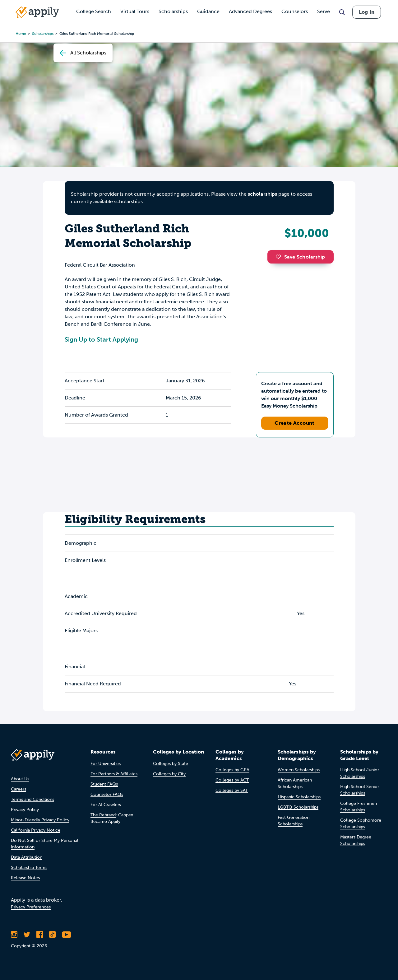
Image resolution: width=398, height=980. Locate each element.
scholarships (262, 194)
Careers (19, 789)
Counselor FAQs (107, 794)
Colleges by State (171, 764)
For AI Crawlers (106, 805)
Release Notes (25, 878)
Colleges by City (169, 774)
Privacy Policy (25, 810)
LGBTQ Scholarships (298, 807)
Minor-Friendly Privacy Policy (40, 820)
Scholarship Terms (29, 868)
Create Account (295, 423)
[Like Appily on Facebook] (40, 935)
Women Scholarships (299, 770)
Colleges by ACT (232, 780)
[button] (280, 257)
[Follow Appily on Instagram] (14, 935)
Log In (367, 12)
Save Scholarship (300, 257)
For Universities (106, 764)
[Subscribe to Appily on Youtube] (67, 935)
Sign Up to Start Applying (101, 339)
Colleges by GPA (232, 770)
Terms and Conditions (32, 799)
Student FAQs (104, 784)
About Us (20, 779)
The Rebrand (103, 815)
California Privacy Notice (36, 830)
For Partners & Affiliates (114, 774)
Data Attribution (27, 857)
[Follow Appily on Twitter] (27, 935)
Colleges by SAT (232, 790)
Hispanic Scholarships (299, 797)
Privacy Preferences (31, 907)
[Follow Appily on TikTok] (52, 935)
